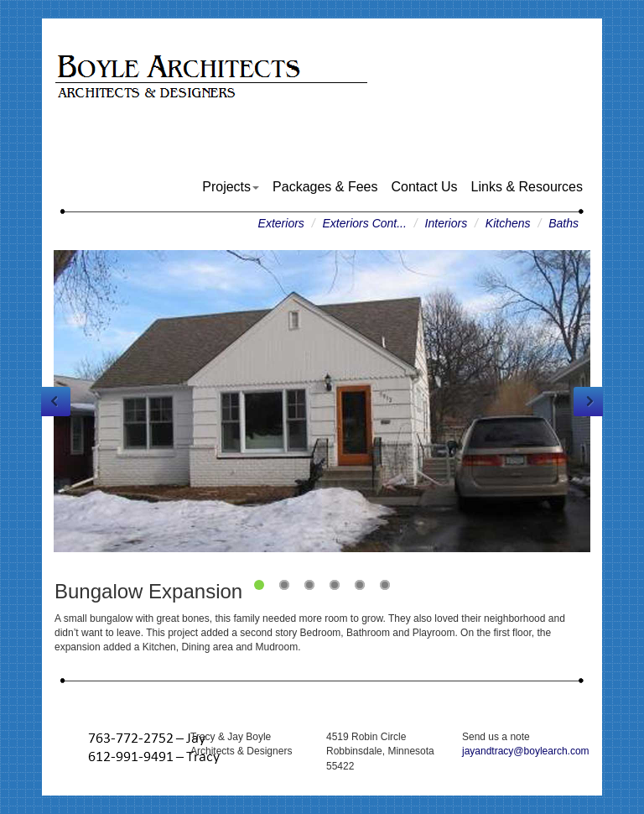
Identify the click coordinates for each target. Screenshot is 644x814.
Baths (563, 223)
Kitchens (508, 223)
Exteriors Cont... (365, 223)
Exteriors (281, 223)
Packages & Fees (325, 187)
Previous (56, 402)
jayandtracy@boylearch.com (526, 751)
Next (588, 402)
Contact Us (424, 187)
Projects (231, 187)
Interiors (447, 223)
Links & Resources (527, 187)
